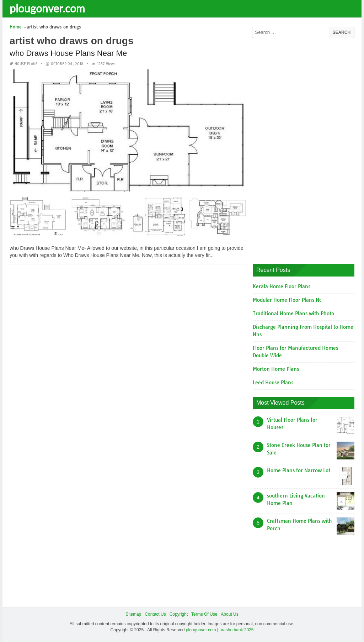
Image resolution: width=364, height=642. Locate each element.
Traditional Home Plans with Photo (293, 314)
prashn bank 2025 (236, 630)
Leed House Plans (273, 383)
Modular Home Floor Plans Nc (287, 300)
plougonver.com (47, 8)
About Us (229, 614)
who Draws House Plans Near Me (68, 53)
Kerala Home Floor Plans (282, 286)
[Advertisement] (306, 148)
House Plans (26, 64)
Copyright (179, 614)
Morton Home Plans (276, 369)
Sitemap (133, 614)
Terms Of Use (204, 614)
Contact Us (155, 614)
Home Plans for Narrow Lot (299, 470)
